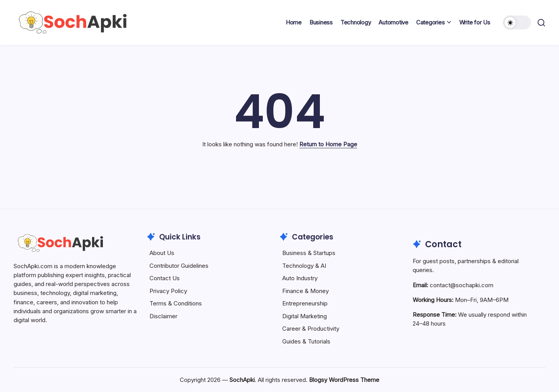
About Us (162, 253)
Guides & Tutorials (306, 341)
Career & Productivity (311, 329)
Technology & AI (304, 266)
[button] (517, 23)
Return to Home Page (328, 144)
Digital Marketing (305, 316)
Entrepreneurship (305, 303)
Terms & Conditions (176, 303)
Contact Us (165, 278)
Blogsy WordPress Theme (344, 380)
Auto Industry (300, 278)
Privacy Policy (168, 291)
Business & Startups (309, 253)
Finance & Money (306, 291)
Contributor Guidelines (179, 266)
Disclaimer (163, 316)
